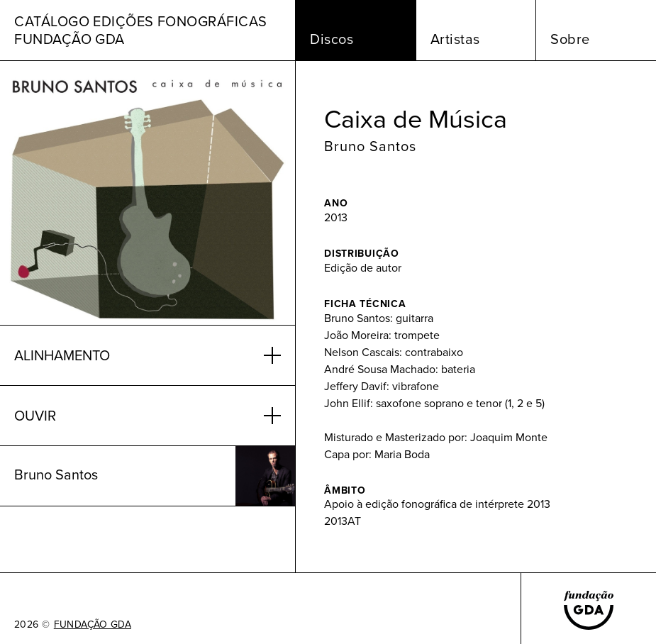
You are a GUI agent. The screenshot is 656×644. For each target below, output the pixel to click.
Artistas (455, 39)
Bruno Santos (370, 146)
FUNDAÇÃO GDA (93, 625)
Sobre (570, 39)
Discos (332, 39)
